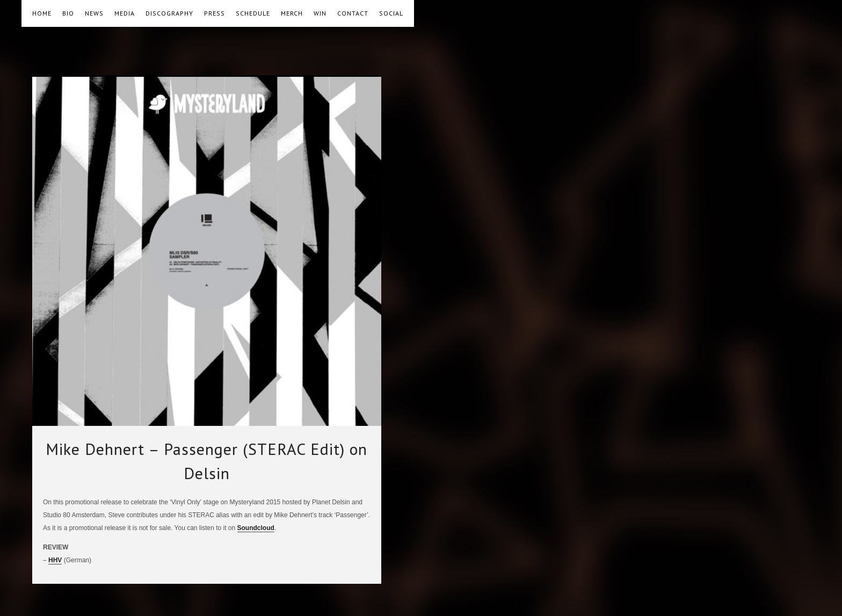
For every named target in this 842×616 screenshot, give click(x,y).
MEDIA (125, 13)
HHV (55, 560)
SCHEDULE (253, 13)
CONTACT (353, 13)
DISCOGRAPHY (169, 13)
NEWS (94, 13)
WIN (320, 13)
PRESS (215, 13)
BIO (68, 13)
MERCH (292, 13)
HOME (42, 13)
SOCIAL (391, 13)
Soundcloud (256, 528)
